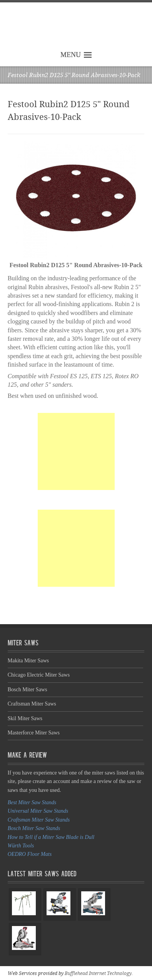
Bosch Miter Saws (28, 690)
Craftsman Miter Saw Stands (39, 820)
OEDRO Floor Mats (30, 854)
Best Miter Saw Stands (32, 802)
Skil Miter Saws (25, 718)
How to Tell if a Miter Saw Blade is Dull (51, 837)
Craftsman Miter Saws (32, 704)
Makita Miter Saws (28, 661)
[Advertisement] (76, 451)
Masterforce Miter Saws (34, 733)
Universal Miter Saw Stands (38, 811)
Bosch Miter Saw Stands (34, 828)
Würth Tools (21, 846)
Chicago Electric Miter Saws (39, 675)
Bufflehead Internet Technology (98, 973)
